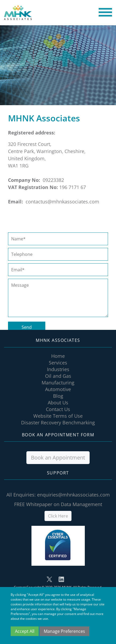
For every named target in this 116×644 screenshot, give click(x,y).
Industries (58, 369)
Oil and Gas (58, 376)
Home (58, 356)
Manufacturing (58, 383)
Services (58, 363)
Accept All (25, 631)
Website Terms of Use (58, 416)
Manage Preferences (64, 631)
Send (27, 327)
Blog (58, 396)
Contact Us (58, 409)
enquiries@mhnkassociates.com (73, 495)
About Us (58, 403)
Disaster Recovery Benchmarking (58, 423)
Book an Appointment (58, 458)
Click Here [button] (58, 516)
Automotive (58, 389)
